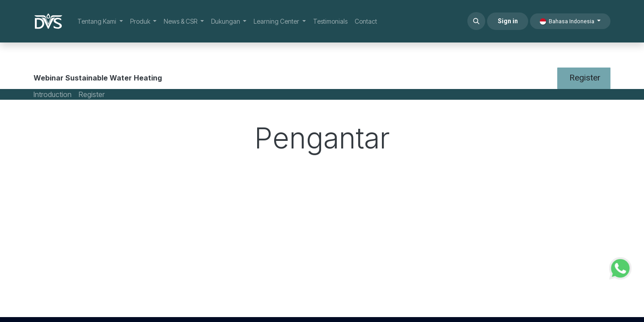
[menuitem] (100, 21)
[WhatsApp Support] (620, 267)
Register (584, 78)
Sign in (508, 21)
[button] (476, 21)
